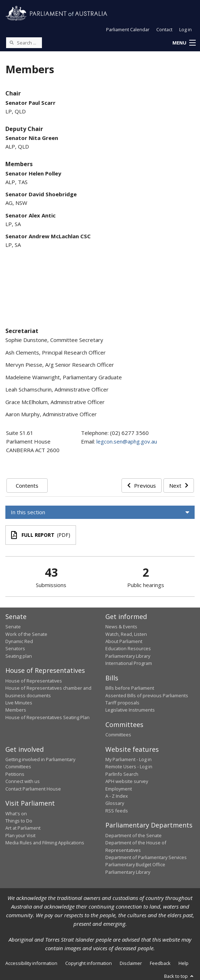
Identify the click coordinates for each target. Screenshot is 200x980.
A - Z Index (117, 796)
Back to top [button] (179, 976)
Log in (185, 29)
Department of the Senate (134, 835)
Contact (164, 29)
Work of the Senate (26, 634)
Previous (142, 486)
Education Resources (128, 648)
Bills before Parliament (130, 688)
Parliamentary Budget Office (135, 864)
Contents (27, 486)
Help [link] (184, 963)
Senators (15, 648)
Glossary (115, 803)
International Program (129, 663)
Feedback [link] (160, 963)
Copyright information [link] (89, 963)
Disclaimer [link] (131, 963)
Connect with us (23, 781)
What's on (16, 813)
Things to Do (19, 821)
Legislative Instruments (130, 710)
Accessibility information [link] (31, 963)
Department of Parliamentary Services (146, 857)
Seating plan (19, 656)
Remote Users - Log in (129, 766)
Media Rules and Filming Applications (45, 843)
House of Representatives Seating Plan (47, 717)
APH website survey (127, 781)
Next (179, 486)
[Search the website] (24, 43)
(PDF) (41, 535)
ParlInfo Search (122, 774)
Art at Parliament (23, 828)
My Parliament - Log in (128, 759)
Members (16, 710)
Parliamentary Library (128, 656)
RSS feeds (117, 811)
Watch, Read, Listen (126, 634)
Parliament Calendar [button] (128, 29)
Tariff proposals (122, 703)
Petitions (15, 774)
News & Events (121, 627)
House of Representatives (34, 681)
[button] (184, 43)
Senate (13, 627)
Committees (118, 735)
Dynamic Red (19, 641)
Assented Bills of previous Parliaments (147, 695)
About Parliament (124, 641)
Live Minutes (19, 703)
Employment (119, 789)
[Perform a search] (11, 42)
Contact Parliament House (33, 789)
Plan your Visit (20, 835)
